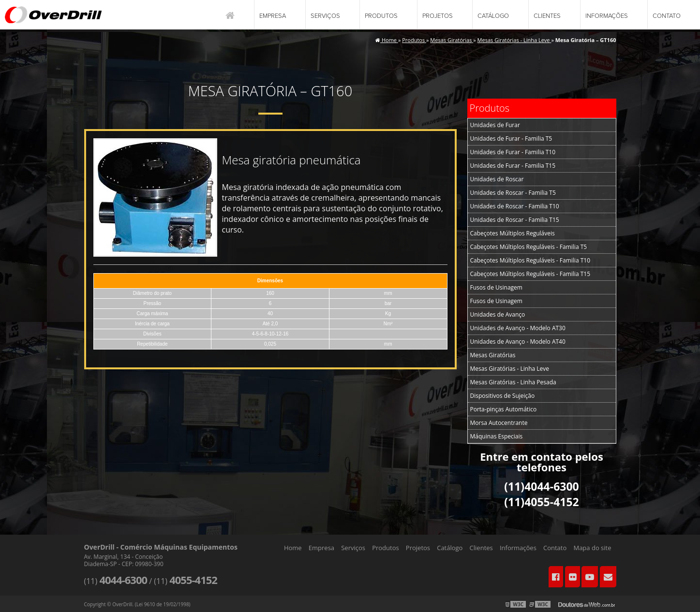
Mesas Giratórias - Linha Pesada (513, 382)
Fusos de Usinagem (496, 287)
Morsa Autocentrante (499, 423)
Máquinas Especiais (497, 436)
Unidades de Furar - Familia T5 (511, 138)
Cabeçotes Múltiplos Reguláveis (513, 233)
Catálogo (493, 16)
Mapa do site (592, 548)
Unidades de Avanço (498, 314)
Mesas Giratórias (493, 355)
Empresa (273, 16)
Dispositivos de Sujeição (503, 396)
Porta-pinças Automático (504, 409)
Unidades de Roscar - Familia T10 (515, 206)
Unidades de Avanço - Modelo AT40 (518, 342)
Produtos (381, 16)
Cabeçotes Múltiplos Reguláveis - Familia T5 (529, 247)
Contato (667, 16)
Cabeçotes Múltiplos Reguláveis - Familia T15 (530, 274)
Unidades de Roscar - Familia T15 (515, 220)
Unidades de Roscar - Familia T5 (513, 193)
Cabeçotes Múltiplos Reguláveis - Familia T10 (530, 260)
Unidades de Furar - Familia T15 (513, 166)
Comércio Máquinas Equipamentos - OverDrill (53, 15)
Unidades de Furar (495, 125)
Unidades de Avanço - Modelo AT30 (518, 328)
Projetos (438, 16)
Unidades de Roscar (497, 179)
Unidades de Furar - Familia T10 (513, 152)
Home (293, 548)
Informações (607, 16)
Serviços (325, 16)
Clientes (547, 16)
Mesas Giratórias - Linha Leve (510, 369)
